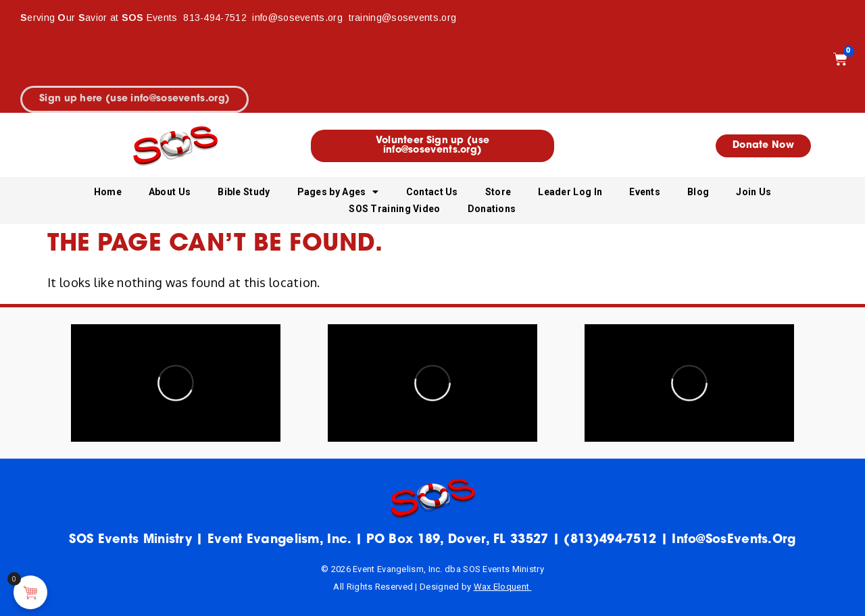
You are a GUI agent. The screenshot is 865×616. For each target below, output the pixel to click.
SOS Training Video (394, 209)
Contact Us (432, 192)
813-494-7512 (215, 18)
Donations (492, 209)
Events (645, 192)
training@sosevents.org (403, 18)
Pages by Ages (338, 192)
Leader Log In (570, 192)
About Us (170, 192)
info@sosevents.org (299, 18)
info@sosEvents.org (734, 540)
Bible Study (244, 192)
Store (498, 192)
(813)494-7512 (610, 540)
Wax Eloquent (502, 587)
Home (108, 192)
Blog (698, 192)
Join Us (753, 192)
